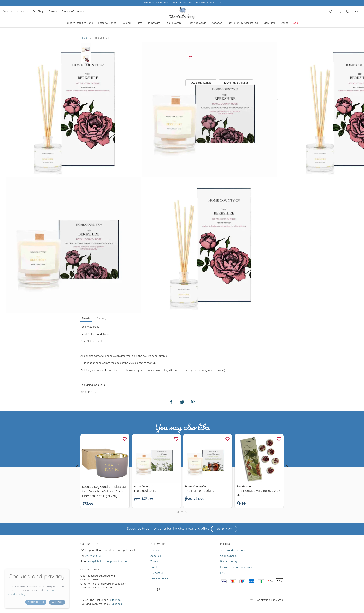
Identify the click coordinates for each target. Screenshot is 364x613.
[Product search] (331, 12)
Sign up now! (224, 529)
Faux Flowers (173, 23)
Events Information (73, 12)
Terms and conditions (233, 550)
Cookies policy (229, 556)
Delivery (101, 319)
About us (22, 12)
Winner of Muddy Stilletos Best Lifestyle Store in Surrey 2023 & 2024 (182, 3)
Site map (115, 600)
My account (157, 573)
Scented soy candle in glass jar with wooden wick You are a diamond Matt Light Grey (105, 492)
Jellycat (127, 23)
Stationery (217, 23)
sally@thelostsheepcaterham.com (109, 562)
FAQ (223, 573)
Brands (284, 23)
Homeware (154, 23)
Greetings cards (196, 23)
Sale (296, 23)
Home (84, 38)
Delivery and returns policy (236, 567)
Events (53, 12)
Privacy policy (229, 562)
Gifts (139, 23)
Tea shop (38, 12)
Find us (155, 550)
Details (86, 319)
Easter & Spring (107, 23)
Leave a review (159, 579)
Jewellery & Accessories (243, 23)
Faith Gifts (269, 23)
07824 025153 (93, 556)
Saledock (116, 604)
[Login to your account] (339, 12)
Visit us (8, 12)
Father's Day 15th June (79, 23)
